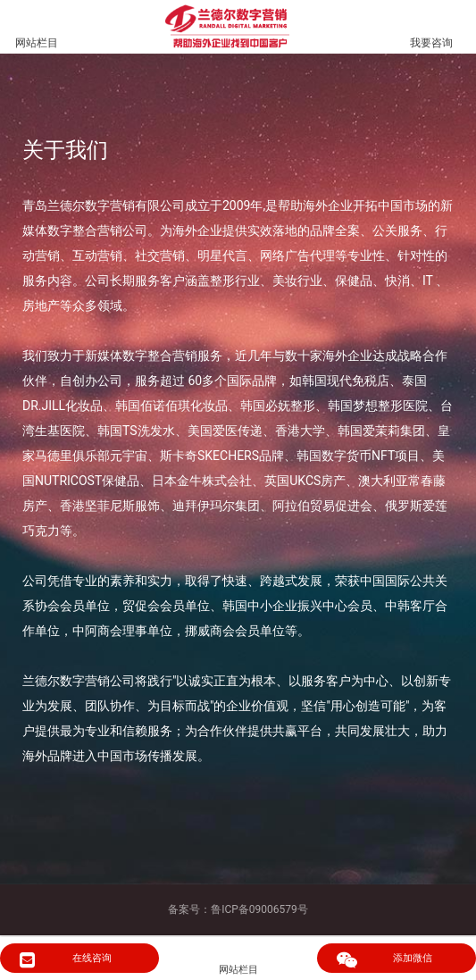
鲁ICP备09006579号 (259, 909)
